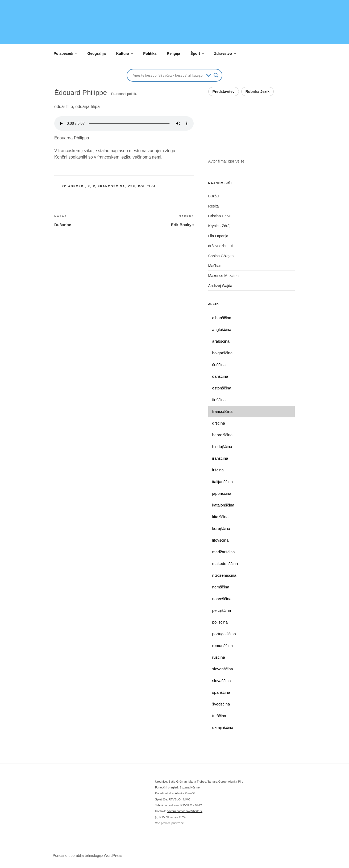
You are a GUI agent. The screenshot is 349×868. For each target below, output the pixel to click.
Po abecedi (66, 53)
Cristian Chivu (220, 216)
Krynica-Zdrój (219, 226)
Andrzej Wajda (220, 286)
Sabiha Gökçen (221, 256)
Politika (150, 53)
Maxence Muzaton (223, 276)
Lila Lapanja (218, 236)
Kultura (125, 53)
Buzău (214, 196)
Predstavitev (224, 92)
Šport (198, 53)
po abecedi (73, 186)
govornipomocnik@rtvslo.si (185, 811)
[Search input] (168, 75)
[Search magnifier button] (216, 75)
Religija (173, 53)
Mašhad (215, 266)
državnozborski (221, 246)
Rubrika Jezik (257, 92)
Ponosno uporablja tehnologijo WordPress (87, 855)
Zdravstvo (226, 53)
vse (132, 186)
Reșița (214, 206)
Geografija (96, 53)
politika (147, 186)
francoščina (111, 186)
